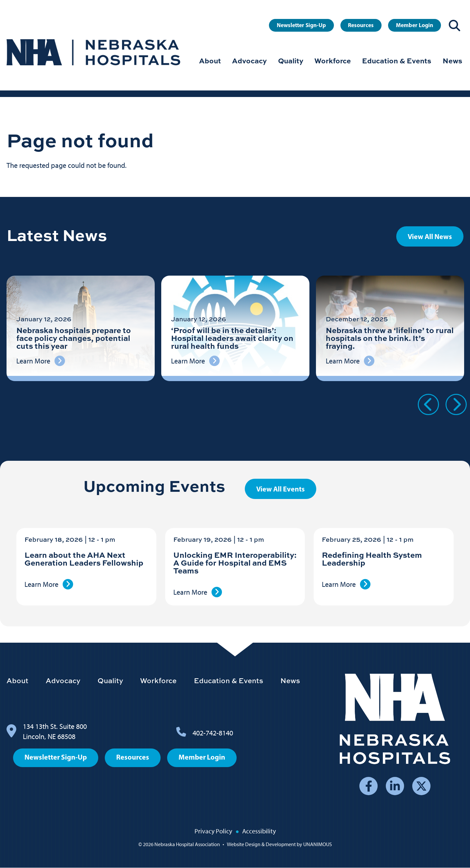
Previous (428, 404)
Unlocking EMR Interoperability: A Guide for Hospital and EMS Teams (235, 563)
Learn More (41, 584)
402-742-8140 (213, 733)
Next (456, 404)
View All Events (281, 489)
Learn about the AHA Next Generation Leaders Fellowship (84, 559)
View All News (430, 236)
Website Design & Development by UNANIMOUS (279, 844)
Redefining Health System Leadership (372, 559)
